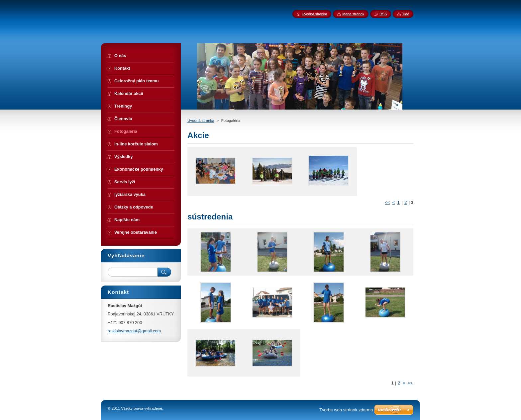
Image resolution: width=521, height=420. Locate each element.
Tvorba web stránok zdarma (346, 410)
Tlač (406, 14)
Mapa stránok (353, 14)
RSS (383, 14)
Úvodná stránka (201, 121)
